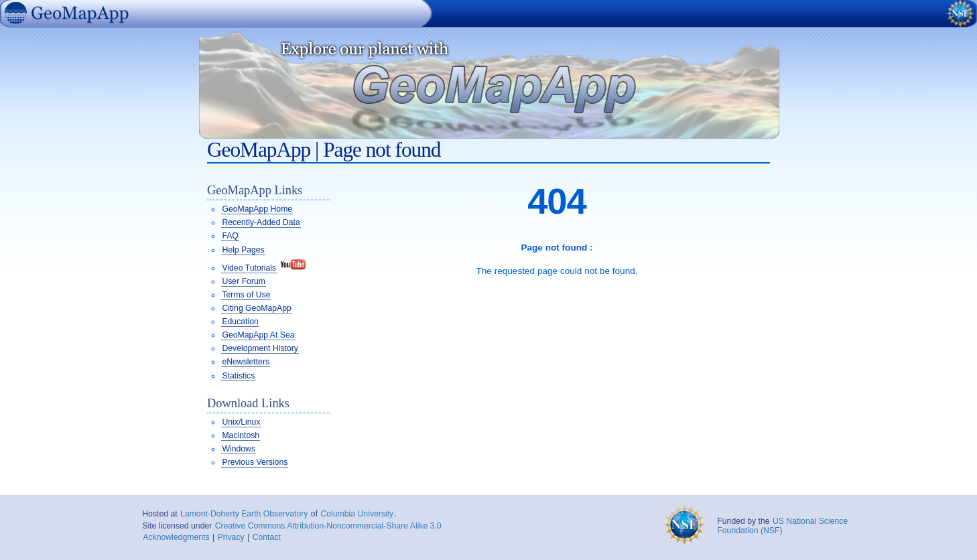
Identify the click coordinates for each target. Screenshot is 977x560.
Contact (267, 537)
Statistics (238, 376)
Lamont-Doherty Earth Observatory (244, 514)
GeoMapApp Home (257, 209)
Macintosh (241, 435)
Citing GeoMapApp (256, 308)
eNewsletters (246, 362)
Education (240, 322)
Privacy (231, 537)
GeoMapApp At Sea (258, 335)
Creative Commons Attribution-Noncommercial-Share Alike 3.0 (328, 526)
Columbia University (357, 514)
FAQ (230, 236)
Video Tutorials (249, 268)
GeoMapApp (6, 29)
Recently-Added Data (261, 222)
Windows (239, 449)
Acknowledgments (176, 537)
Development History (260, 348)
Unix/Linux (241, 422)
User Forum (244, 281)
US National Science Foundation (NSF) (782, 526)
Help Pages (243, 250)
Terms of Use (246, 295)
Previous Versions (255, 462)
